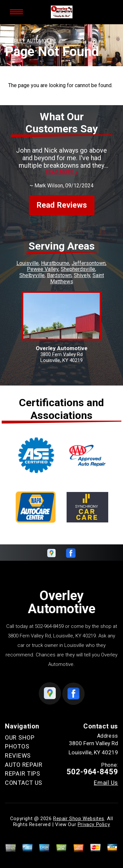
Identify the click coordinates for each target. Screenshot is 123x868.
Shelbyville (32, 275)
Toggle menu (16, 12)
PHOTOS (17, 746)
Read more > (61, 172)
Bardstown (59, 275)
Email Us (106, 783)
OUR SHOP (20, 737)
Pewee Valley (43, 269)
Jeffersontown (89, 263)
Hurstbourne (55, 263)
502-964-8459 (49, 626)
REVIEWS (18, 755)
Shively (82, 275)
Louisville (28, 263)
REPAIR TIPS (23, 774)
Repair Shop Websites (79, 819)
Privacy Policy (94, 824)
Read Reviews (62, 205)
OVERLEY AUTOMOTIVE (31, 41)
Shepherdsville (78, 269)
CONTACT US (24, 783)
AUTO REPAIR (24, 765)
